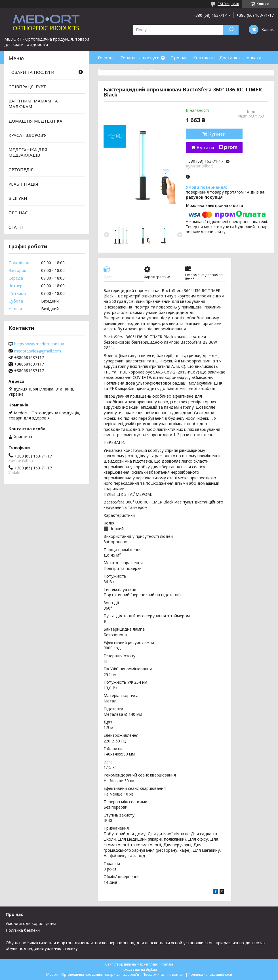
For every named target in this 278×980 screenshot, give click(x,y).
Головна (106, 58)
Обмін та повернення (172, 70)
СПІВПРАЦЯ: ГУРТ (27, 87)
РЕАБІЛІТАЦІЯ (23, 184)
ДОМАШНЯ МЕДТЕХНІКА (35, 121)
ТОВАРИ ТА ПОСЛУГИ (31, 72)
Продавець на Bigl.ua (139, 969)
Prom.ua (166, 964)
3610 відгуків (228, 4)
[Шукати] (231, 30)
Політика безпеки (23, 930)
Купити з (217, 148)
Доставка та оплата (240, 58)
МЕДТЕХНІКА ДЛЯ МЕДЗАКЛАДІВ (28, 152)
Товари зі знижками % (121, 70)
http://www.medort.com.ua (39, 344)
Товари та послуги (140, 58)
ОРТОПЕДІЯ (21, 169)
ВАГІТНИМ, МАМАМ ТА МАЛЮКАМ (33, 104)
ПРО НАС (18, 213)
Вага (108, 762)
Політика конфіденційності (210, 974)
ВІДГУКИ (18, 198)
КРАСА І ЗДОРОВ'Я (28, 135)
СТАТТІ (16, 227)
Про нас (179, 58)
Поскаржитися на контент (164, 974)
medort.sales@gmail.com (38, 351)
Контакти (203, 58)
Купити (217, 134)
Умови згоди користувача (31, 923)
